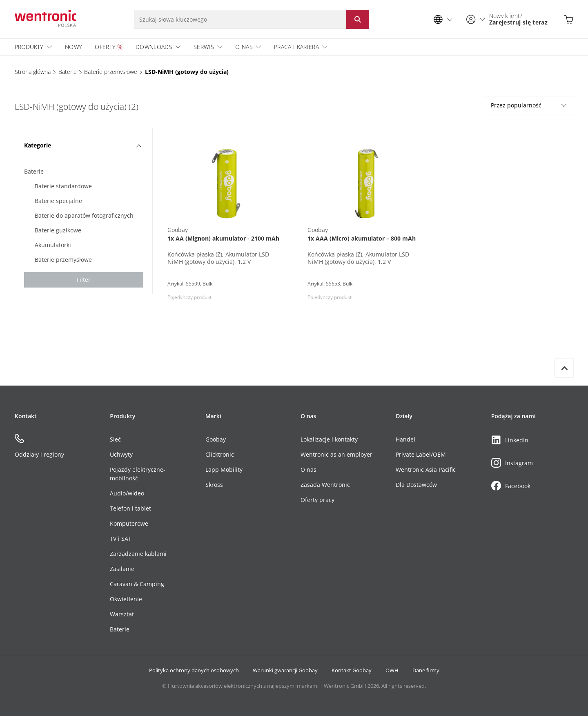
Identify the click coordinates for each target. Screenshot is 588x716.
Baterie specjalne (58, 201)
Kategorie (83, 145)
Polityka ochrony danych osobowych (194, 670)
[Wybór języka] (445, 19)
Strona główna (33, 72)
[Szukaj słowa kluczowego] (240, 19)
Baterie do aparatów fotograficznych (84, 215)
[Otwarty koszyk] (569, 19)
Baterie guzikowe (58, 230)
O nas (244, 47)
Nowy (73, 47)
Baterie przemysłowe (111, 72)
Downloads (154, 47)
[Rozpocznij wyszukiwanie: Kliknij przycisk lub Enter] (358, 19)
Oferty (105, 47)
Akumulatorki (53, 245)
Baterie (68, 72)
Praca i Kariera (296, 47)
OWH (392, 670)
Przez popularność (529, 105)
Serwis (204, 47)
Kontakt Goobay (352, 670)
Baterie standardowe (63, 186)
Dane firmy (426, 670)
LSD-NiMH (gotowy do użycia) (187, 72)
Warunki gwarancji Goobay (285, 670)
